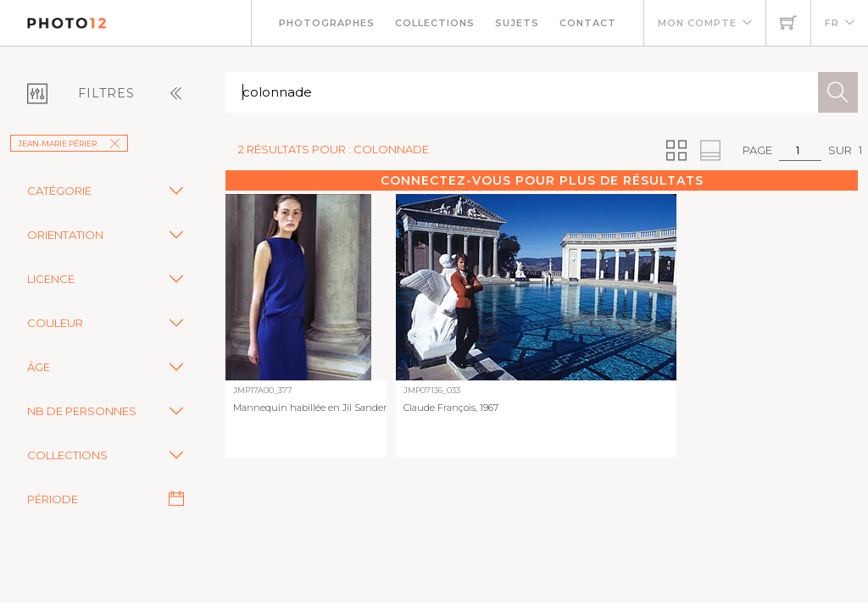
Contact (588, 23)
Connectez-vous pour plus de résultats (542, 180)
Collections (435, 23)
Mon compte (697, 23)
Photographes (327, 23)
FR (832, 23)
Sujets (517, 23)
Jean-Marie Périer (69, 144)
